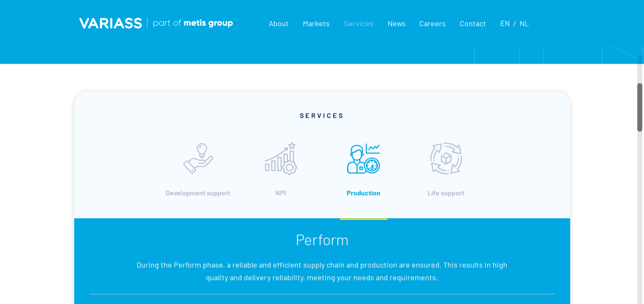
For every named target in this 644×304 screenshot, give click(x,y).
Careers (432, 23)
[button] (279, 23)
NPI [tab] (281, 180)
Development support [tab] (198, 180)
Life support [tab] (446, 180)
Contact (473, 23)
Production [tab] (364, 180)
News (397, 23)
